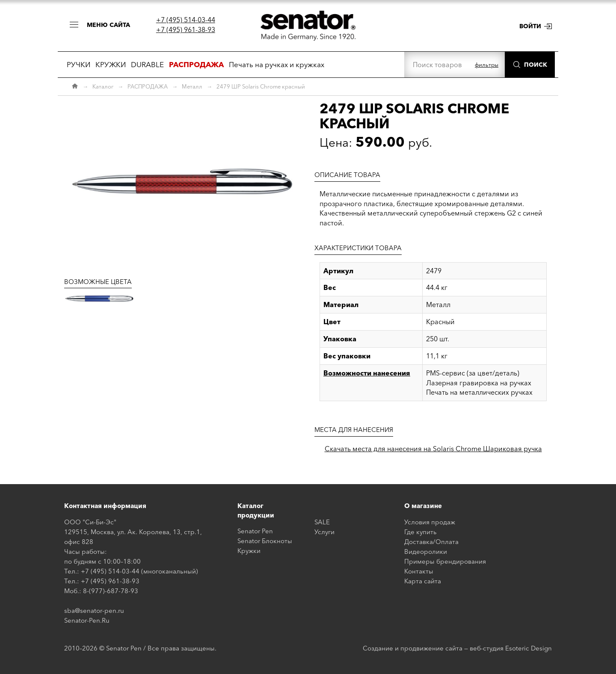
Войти (530, 26)
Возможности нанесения (367, 373)
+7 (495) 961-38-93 (186, 30)
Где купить (421, 532)
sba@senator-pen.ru (94, 610)
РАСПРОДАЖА (148, 86)
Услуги (324, 532)
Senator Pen (255, 531)
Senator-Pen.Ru (87, 620)
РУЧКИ (78, 64)
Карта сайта (423, 581)
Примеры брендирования (445, 561)
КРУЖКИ (111, 64)
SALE (322, 522)
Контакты (419, 571)
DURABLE (147, 64)
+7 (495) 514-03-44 (186, 20)
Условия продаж (430, 522)
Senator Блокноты (265, 541)
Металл (192, 86)
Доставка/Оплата (431, 542)
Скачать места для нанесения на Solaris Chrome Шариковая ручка (433, 449)
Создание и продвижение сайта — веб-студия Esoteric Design (457, 648)
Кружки (249, 551)
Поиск (536, 65)
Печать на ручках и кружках (277, 64)
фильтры (487, 65)
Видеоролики (426, 551)
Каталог (103, 86)
